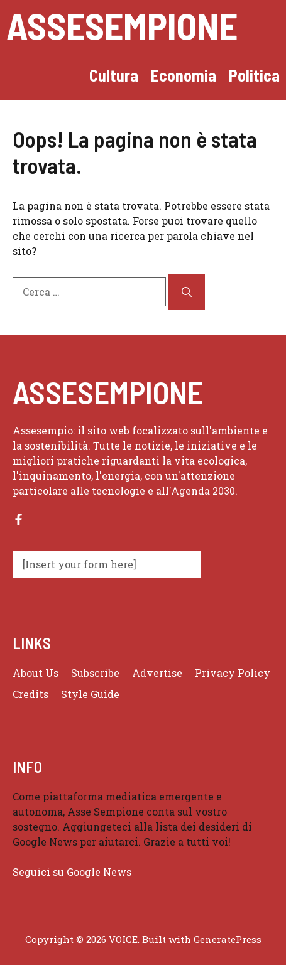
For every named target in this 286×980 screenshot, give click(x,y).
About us (36, 673)
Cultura (114, 75)
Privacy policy (233, 673)
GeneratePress (228, 939)
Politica (254, 75)
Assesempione (122, 25)
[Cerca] (187, 292)
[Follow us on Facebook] (19, 520)
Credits (30, 694)
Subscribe (95, 673)
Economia (184, 75)
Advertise (157, 673)
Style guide (90, 694)
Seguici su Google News (73, 872)
